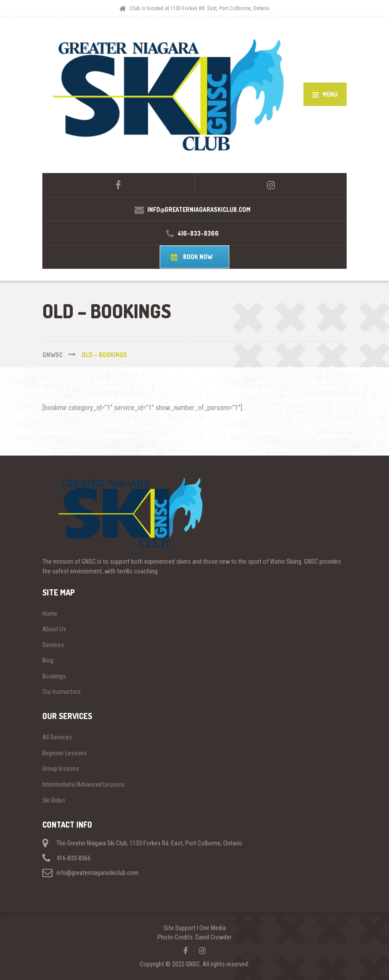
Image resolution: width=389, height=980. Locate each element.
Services (53, 645)
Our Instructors (62, 692)
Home (50, 614)
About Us (54, 629)
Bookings (54, 676)
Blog (48, 660)
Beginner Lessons (65, 753)
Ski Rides (54, 800)
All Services (57, 737)
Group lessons (61, 769)
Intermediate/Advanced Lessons (84, 784)
